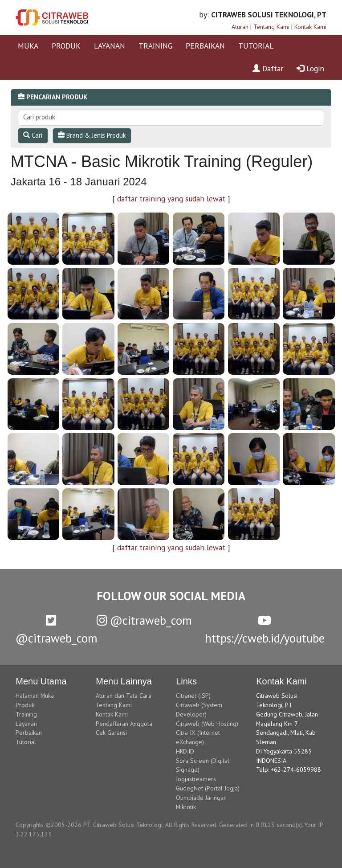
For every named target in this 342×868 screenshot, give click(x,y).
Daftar (268, 68)
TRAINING (155, 46)
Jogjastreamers (196, 779)
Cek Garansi (111, 733)
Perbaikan (29, 733)
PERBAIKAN (205, 46)
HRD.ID (185, 751)
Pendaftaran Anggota (124, 724)
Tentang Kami (271, 27)
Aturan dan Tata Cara (124, 696)
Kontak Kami (310, 27)
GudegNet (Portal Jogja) (208, 788)
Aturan (240, 27)
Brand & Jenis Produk (92, 135)
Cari (33, 135)
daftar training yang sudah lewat (171, 199)
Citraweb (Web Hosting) (207, 724)
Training (26, 714)
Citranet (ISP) (193, 696)
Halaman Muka (35, 696)
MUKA (28, 46)
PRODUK (66, 46)
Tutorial (26, 742)
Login (310, 68)
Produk (25, 705)
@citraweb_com (144, 620)
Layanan (26, 724)
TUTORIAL (256, 46)
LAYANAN (110, 46)
